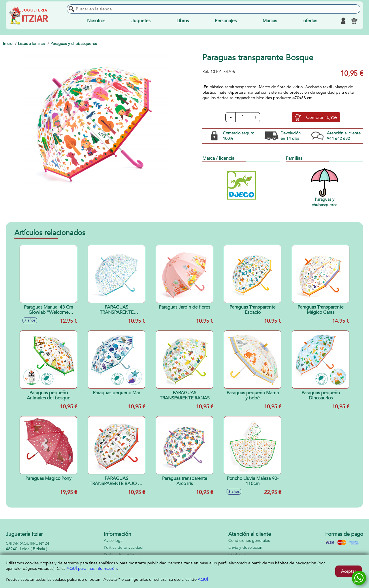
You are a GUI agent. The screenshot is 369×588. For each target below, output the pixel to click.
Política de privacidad (123, 547)
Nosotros (96, 21)
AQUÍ (203, 579)
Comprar (322, 117)
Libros (183, 21)
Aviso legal (114, 541)
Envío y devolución (245, 547)
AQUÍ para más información (92, 569)
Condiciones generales (249, 541)
